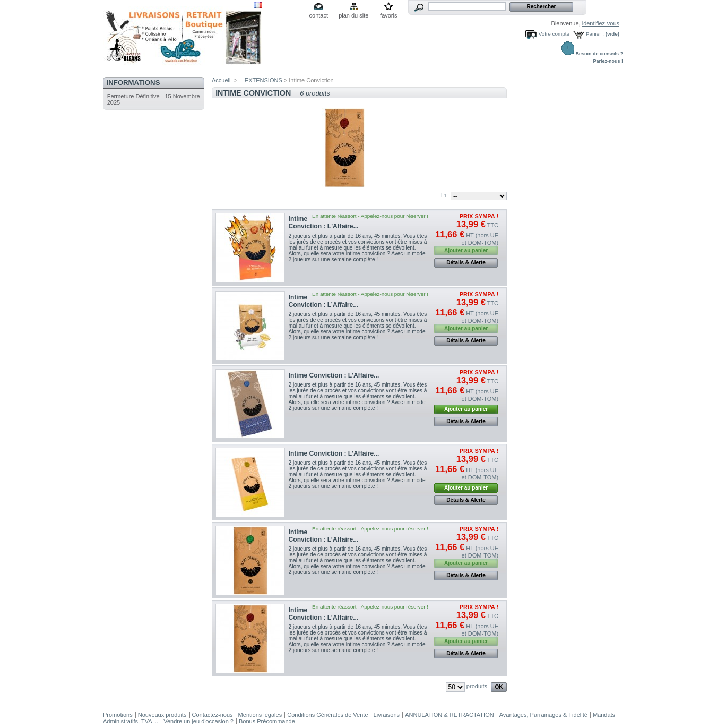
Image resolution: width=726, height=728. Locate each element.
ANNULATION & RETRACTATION (449, 715)
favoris (388, 15)
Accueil (221, 80)
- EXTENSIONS (262, 80)
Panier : (595, 34)
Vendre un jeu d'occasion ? (198, 721)
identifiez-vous (601, 23)
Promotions (118, 715)
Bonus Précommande (267, 721)
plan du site (353, 15)
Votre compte (554, 34)
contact (319, 15)
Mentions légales (260, 715)
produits (477, 686)
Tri (443, 195)
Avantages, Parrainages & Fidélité (543, 715)
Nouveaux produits (162, 715)
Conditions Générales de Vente (327, 715)
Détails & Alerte (466, 263)
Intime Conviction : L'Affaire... (324, 222)
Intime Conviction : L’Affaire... (324, 301)
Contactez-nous (213, 715)
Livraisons (387, 715)
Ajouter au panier (466, 409)
